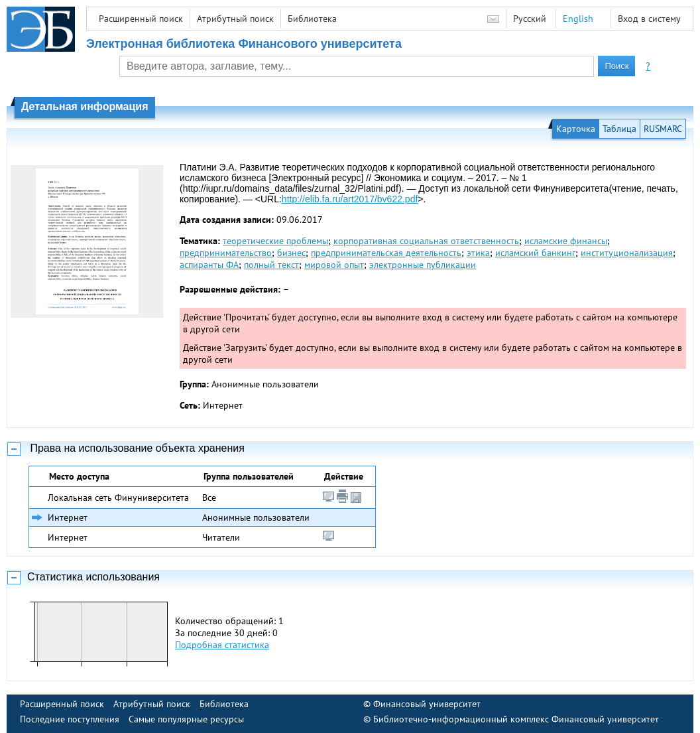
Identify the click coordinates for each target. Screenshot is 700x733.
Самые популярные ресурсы (186, 719)
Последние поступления (70, 719)
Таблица (619, 129)
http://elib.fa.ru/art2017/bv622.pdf (350, 199)
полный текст (271, 265)
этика (478, 253)
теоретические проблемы (275, 241)
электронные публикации (423, 265)
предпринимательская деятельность (386, 253)
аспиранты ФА (209, 265)
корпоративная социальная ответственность (426, 241)
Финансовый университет (427, 704)
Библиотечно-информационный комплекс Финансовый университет (516, 719)
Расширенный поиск (141, 19)
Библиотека (312, 19)
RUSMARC (663, 129)
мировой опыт (334, 265)
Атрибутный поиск (235, 19)
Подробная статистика (222, 645)
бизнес (291, 253)
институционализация (627, 253)
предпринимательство (226, 253)
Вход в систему (649, 19)
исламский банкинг (535, 253)
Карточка (576, 129)
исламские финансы (566, 241)
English (578, 19)
